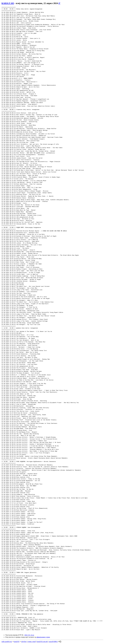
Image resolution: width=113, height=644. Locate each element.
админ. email (32, 642)
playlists (24, 642)
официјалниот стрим (43, 637)
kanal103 (17, 642)
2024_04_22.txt (29, 635)
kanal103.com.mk (42, 642)
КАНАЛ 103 (8, 3)
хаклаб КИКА (53, 642)
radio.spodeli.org (7, 642)
